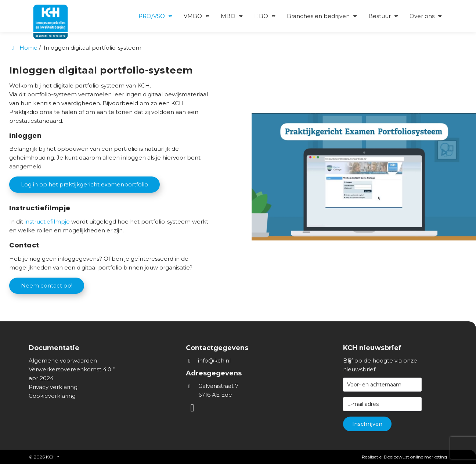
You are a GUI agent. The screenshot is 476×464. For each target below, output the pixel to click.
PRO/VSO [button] (152, 16)
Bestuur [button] (380, 16)
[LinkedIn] (193, 409)
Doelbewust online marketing (415, 457)
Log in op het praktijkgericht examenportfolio (84, 184)
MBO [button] (228, 16)
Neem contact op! (47, 285)
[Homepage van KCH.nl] (58, 15)
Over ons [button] (422, 16)
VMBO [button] (193, 16)
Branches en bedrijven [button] (318, 16)
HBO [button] (261, 16)
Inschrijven (367, 424)
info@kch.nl (214, 361)
